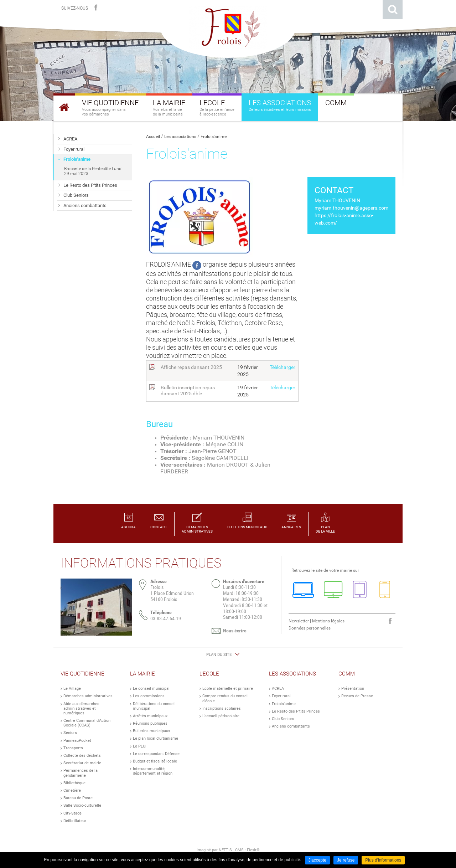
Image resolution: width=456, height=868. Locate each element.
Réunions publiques (150, 723)
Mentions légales (328, 621)
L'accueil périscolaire (221, 716)
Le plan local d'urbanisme (156, 738)
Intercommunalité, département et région (153, 771)
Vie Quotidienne (82, 674)
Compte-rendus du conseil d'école (226, 698)
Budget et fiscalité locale (155, 761)
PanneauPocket (77, 741)
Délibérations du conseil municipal (154, 706)
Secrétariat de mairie (82, 763)
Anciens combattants (291, 726)
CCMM (347, 674)
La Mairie (142, 674)
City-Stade (72, 813)
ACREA (278, 689)
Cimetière (72, 790)
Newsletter (299, 621)
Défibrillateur (75, 821)
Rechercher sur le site (393, 9)
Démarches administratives (88, 696)
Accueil (153, 137)
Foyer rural (281, 696)
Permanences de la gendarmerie (81, 773)
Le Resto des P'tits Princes (296, 711)
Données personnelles (310, 628)
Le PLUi (140, 746)
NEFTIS (225, 850)
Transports (73, 748)
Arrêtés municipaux (150, 716)
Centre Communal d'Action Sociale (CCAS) (87, 723)
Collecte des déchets (82, 756)
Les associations (180, 137)
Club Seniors (283, 719)
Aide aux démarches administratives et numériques (81, 708)
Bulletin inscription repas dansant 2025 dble (188, 391)
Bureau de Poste (78, 798)
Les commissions (149, 696)
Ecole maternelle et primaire (228, 689)
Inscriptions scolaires (222, 708)
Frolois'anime (214, 137)
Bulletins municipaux (151, 731)
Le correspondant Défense (156, 754)
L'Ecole (209, 674)
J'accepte (317, 860)
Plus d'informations (383, 860)
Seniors (70, 733)
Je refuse (346, 860)
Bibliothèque (74, 783)
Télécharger (283, 367)
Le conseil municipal (151, 689)
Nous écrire (235, 631)
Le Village (72, 689)
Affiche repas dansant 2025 (191, 367)
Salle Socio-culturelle (82, 805)
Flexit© (253, 850)
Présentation (353, 689)
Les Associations (292, 674)
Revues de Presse (357, 696)
